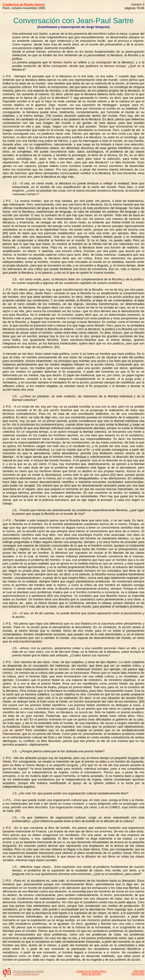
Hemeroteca (138, 974)
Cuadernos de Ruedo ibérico (91, 971)
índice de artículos (91, 974)
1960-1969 (139, 971)
